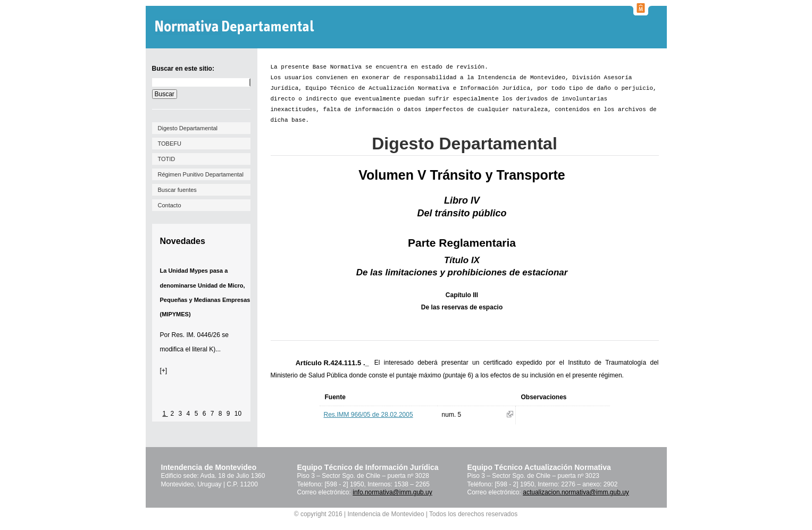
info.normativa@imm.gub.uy (392, 492)
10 (238, 414)
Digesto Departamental (188, 128)
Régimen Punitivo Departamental (201, 174)
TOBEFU (170, 144)
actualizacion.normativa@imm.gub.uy (576, 492)
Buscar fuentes (177, 190)
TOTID (167, 159)
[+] (164, 371)
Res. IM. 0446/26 (196, 335)
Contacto (170, 205)
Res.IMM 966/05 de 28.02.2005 (369, 415)
